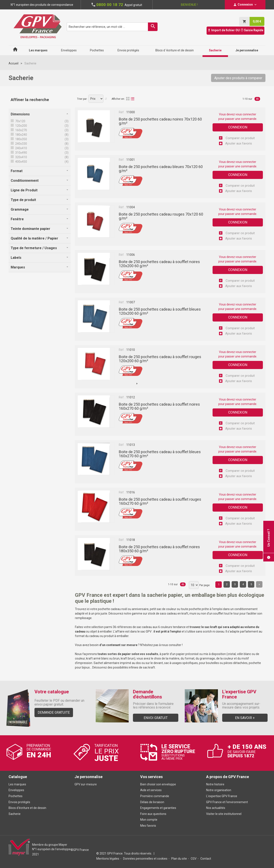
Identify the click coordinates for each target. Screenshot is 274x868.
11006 (131, 255)
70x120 (20, 121)
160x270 (21, 130)
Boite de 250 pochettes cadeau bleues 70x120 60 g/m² (161, 169)
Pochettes (16, 796)
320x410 (21, 157)
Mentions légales (108, 859)
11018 (131, 540)
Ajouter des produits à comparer (238, 78)
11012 (131, 397)
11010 (131, 350)
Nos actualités (216, 808)
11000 (131, 112)
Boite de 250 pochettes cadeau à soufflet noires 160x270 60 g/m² (159, 406)
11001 (131, 160)
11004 (131, 207)
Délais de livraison (153, 802)
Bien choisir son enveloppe (158, 784)
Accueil (13, 63)
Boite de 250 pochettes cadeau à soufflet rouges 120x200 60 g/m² (160, 359)
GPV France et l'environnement (227, 802)
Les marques (17, 784)
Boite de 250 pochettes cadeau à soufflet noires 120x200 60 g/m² (159, 264)
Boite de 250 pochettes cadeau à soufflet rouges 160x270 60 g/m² (160, 501)
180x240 (21, 135)
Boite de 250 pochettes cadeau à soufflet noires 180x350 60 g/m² (159, 549)
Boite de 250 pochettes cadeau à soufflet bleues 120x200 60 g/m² (160, 311)
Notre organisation (219, 790)
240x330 (21, 144)
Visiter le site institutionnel (224, 814)
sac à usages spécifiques (181, 663)
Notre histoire (215, 784)
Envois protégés (19, 802)
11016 (131, 492)
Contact (206, 859)
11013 (131, 445)
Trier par (82, 99)
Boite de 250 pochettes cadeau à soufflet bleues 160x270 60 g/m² (160, 454)
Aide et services (151, 790)
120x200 (21, 126)
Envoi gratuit (156, 718)
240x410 (21, 148)
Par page (204, 585)
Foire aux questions (153, 814)
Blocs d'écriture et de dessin (27, 808)
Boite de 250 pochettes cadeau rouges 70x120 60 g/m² (161, 216)
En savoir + (245, 718)
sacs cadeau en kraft (174, 613)
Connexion (238, 127)
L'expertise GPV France (222, 796)
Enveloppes (16, 790)
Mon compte (149, 820)
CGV (194, 859)
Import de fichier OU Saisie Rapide (235, 30)
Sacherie (15, 814)
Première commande (155, 796)
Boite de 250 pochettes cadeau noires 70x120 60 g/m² (160, 121)
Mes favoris (148, 826)
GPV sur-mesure (86, 784)
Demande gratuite (54, 712)
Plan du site (179, 859)
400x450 (21, 162)
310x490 (21, 153)
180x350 (21, 139)
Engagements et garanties (158, 808)
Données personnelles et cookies (145, 859)
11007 (131, 302)
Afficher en (118, 99)
